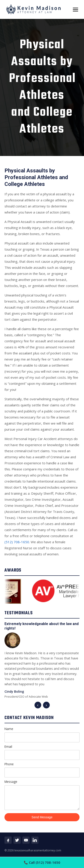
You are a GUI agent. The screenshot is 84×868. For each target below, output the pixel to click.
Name (42, 734)
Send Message (42, 817)
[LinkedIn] (35, 840)
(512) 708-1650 (17, 542)
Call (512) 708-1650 (42, 862)
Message (42, 795)
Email (42, 752)
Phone (42, 770)
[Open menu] (75, 9)
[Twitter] (17, 840)
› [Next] (46, 705)
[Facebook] (8, 840)
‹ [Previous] (38, 705)
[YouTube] (26, 840)
